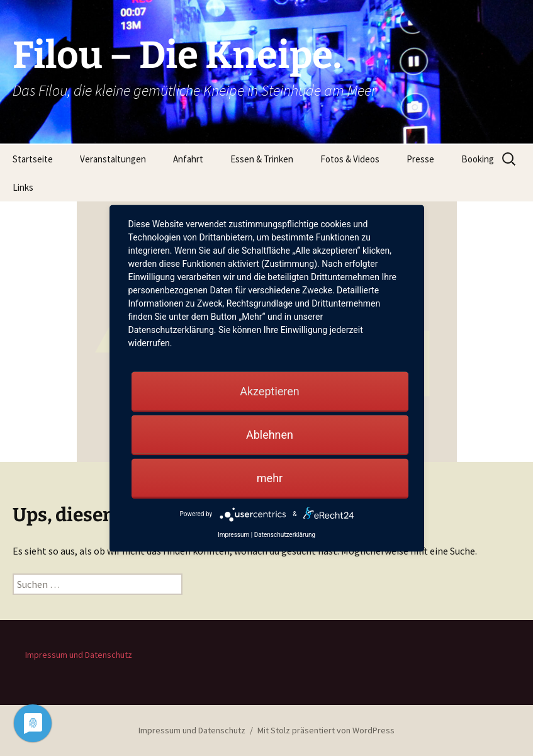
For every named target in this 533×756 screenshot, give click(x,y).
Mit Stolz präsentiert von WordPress (326, 730)
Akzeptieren (270, 391)
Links (23, 187)
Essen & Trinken (262, 159)
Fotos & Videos (350, 159)
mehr (270, 477)
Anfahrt (188, 159)
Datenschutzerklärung (285, 534)
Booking (478, 159)
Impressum (233, 534)
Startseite (33, 159)
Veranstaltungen (113, 159)
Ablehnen (270, 434)
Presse (420, 159)
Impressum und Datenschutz (79, 655)
